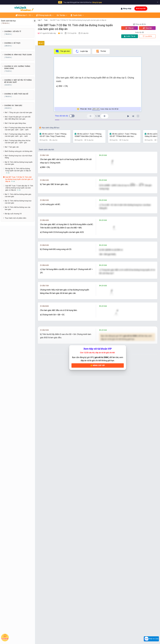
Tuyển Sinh (77, 15)
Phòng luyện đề (45, 15)
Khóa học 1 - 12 (24, 15)
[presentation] (141, 196)
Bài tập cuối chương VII (13, 214)
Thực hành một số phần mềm (16, 218)
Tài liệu (62, 15)
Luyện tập (82, 51)
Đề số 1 (41, 43)
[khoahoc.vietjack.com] (24, 9)
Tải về (130, 36)
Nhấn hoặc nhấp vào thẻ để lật (98, 109)
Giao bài (147, 28)
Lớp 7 (40, 20)
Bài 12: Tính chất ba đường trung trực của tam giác (18, 202)
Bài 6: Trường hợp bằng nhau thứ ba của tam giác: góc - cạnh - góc (18, 142)
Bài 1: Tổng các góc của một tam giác (18, 112)
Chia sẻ (130, 28)
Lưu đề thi (147, 36)
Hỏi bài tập (5, 637)
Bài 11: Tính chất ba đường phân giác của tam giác (18, 195)
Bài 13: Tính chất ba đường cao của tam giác (18, 208)
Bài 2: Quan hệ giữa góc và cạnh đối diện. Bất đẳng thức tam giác (18, 118)
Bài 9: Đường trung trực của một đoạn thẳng (18, 157)
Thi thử (101, 51)
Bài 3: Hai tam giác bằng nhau (15, 123)
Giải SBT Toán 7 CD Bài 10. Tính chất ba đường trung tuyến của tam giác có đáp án (78, 20)
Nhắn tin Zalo (151, 639)
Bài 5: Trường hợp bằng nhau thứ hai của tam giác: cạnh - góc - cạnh (18, 135)
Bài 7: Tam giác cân (12, 147)
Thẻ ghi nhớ (63, 51)
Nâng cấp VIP (98, 586)
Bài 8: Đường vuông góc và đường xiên (19, 151)
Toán (46, 20)
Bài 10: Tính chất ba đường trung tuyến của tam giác (19, 163)
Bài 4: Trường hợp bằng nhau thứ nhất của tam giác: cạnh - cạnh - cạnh (18, 129)
